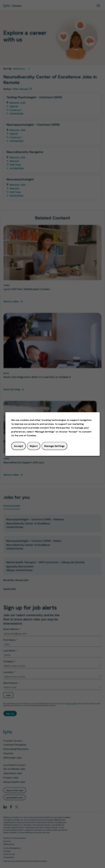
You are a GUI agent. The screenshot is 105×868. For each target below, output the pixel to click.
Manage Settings (54, 446)
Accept (18, 446)
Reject (34, 446)
